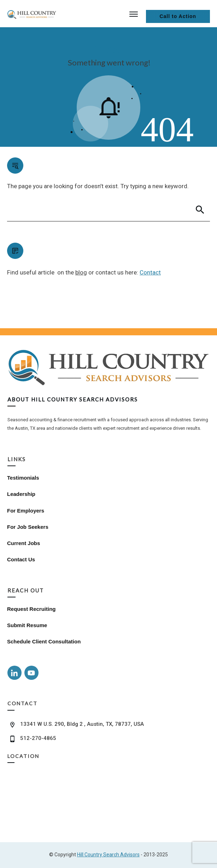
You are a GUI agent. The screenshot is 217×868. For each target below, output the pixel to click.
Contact (150, 272)
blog (81, 272)
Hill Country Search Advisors (108, 855)
